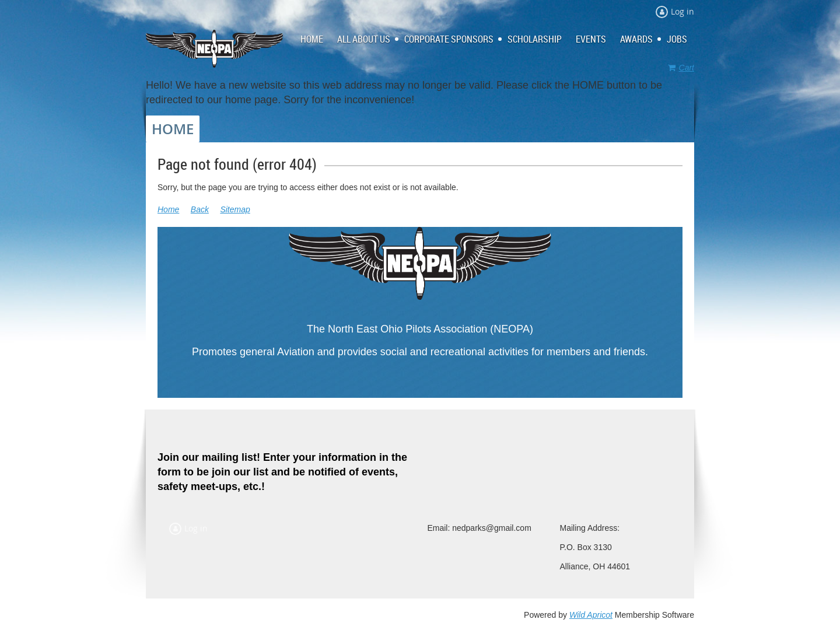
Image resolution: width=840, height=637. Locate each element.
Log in (682, 11)
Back (200, 209)
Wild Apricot (591, 615)
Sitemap (235, 209)
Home (168, 209)
